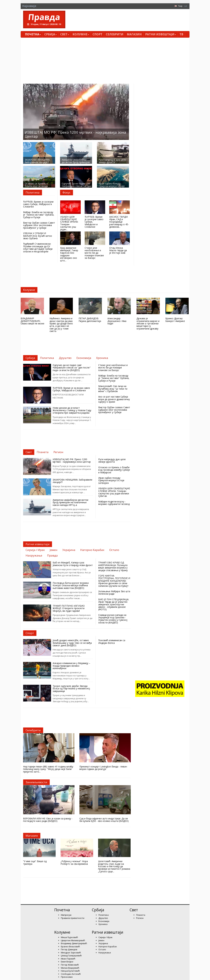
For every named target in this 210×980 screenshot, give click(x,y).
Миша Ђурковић (69, 937)
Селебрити (115, 34)
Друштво (103, 918)
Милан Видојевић (70, 968)
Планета (141, 915)
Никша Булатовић (70, 971)
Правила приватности (73, 918)
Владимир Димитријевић (74, 943)
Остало (102, 949)
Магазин (134, 34)
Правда (44, 17)
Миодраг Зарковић (71, 953)
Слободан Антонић (71, 974)
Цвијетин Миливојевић (73, 940)
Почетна (33, 34)
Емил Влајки (67, 962)
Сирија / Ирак (105, 937)
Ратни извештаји (161, 34)
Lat (186, 6)
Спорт (97, 34)
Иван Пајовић (68, 959)
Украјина (103, 943)
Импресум (66, 915)
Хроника (103, 924)
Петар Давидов (69, 949)
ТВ (181, 34)
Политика (104, 915)
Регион (140, 918)
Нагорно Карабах (108, 946)
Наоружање (105, 953)
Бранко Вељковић (70, 946)
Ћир (180, 6)
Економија (104, 921)
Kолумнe (81, 34)
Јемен (101, 940)
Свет (65, 34)
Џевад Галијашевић (71, 956)
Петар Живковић (70, 965)
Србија (51, 34)
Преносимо (67, 977)
